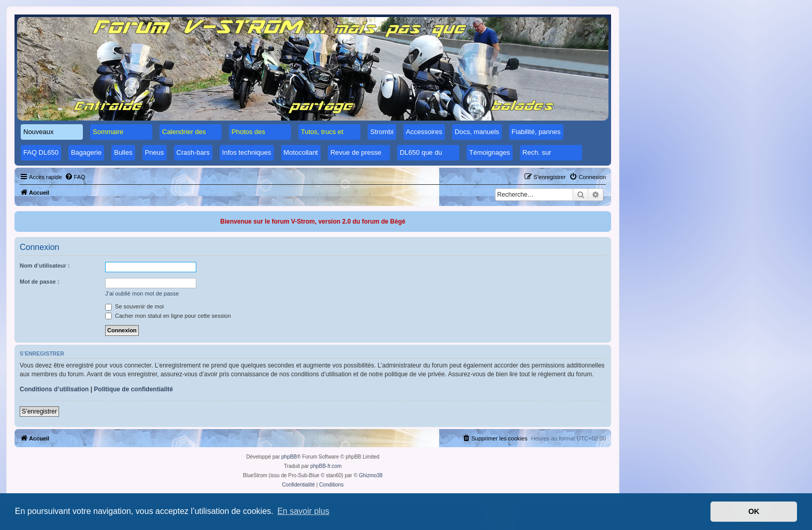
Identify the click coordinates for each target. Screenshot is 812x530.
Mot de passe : (39, 282)
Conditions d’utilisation (54, 389)
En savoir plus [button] (303, 511)
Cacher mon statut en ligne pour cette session (168, 316)
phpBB (289, 457)
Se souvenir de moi (134, 306)
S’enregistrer (39, 411)
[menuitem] (75, 177)
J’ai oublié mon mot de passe (142, 293)
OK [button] (754, 511)
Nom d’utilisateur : (45, 266)
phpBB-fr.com (326, 466)
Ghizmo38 (371, 475)
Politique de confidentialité (133, 389)
